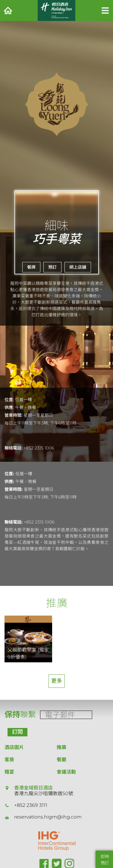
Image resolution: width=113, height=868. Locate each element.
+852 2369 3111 (31, 805)
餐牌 (31, 267)
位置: (9, 400)
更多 (57, 681)
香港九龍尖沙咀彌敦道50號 (44, 793)
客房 (9, 760)
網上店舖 (78, 267)
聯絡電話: (13, 448)
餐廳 (61, 760)
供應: (9, 407)
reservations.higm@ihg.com (48, 817)
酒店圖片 (14, 747)
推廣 (61, 747)
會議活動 (66, 772)
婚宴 (9, 772)
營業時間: (13, 415)
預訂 (52, 267)
